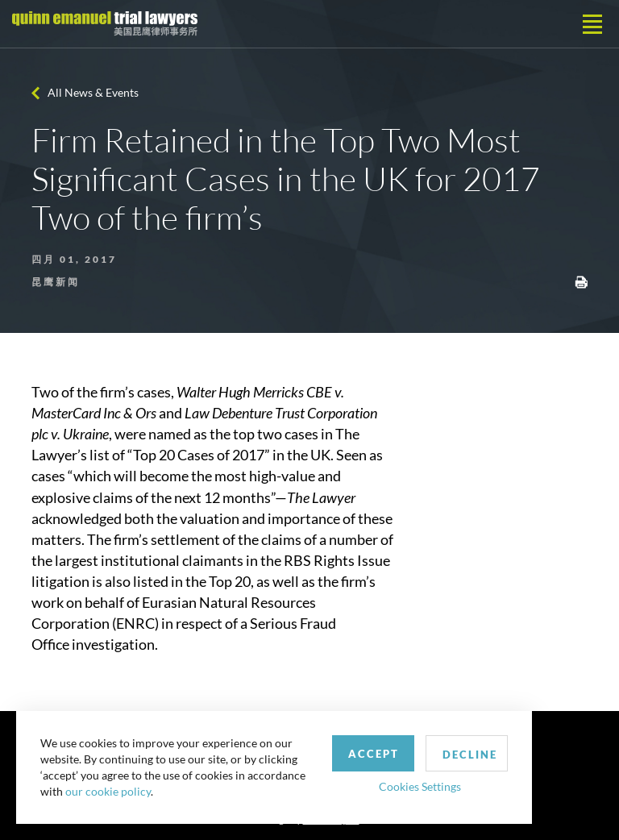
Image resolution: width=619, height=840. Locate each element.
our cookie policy (108, 791)
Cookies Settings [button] (420, 786)
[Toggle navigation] (592, 24)
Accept (374, 754)
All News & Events (93, 92)
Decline (470, 755)
